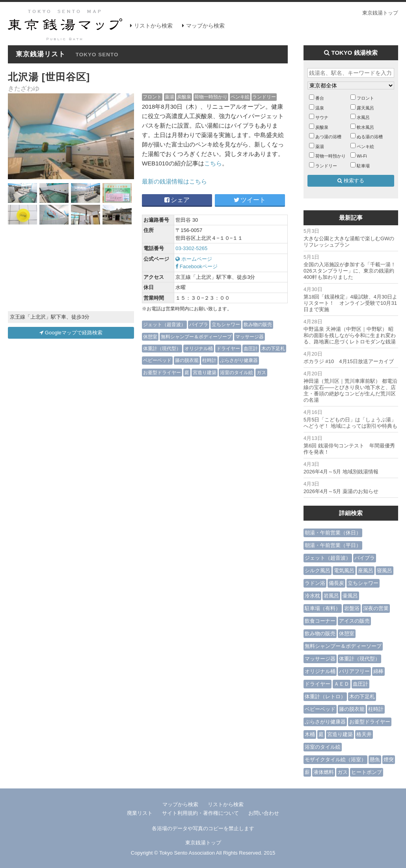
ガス (261, 372)
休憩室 (150, 337)
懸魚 (375, 759)
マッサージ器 (250, 337)
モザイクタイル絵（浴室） (335, 759)
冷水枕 (312, 596)
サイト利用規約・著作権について (200, 813)
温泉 (320, 108)
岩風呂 (331, 596)
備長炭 (336, 583)
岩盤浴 (352, 608)
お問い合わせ (264, 813)
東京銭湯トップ (380, 13)
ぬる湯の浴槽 (370, 137)
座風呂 (366, 570)
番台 (320, 98)
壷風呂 (350, 596)
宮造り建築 (205, 372)
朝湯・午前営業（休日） (333, 533)
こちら (213, 163)
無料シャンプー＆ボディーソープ (196, 337)
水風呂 (363, 117)
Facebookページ (196, 266)
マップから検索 (205, 26)
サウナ (322, 117)
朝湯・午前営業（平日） (333, 545)
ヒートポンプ (367, 772)
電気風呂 (344, 570)
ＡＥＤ (342, 684)
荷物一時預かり (211, 97)
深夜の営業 (376, 608)
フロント (152, 97)
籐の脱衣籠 (187, 360)
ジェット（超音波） (164, 324)
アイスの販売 (354, 621)
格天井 (364, 734)
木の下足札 (273, 348)
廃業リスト (140, 813)
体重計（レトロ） (325, 696)
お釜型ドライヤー (162, 372)
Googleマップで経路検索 (71, 333)
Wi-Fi (362, 156)
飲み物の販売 (258, 324)
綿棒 (378, 671)
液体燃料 (324, 772)
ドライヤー (228, 348)
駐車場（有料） (323, 608)
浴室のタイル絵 (237, 372)
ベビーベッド (157, 360)
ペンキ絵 (240, 97)
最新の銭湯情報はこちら (174, 181)
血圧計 (251, 348)
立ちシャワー (226, 324)
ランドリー (264, 97)
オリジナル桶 (199, 348)
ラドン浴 (315, 583)
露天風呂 (365, 108)
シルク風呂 (318, 570)
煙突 (389, 759)
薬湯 (169, 97)
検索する (351, 181)
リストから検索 (153, 26)
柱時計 (209, 360)
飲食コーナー (320, 621)
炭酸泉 (184, 97)
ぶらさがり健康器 (239, 360)
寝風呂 (385, 570)
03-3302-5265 (191, 248)
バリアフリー (354, 671)
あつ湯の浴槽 (328, 137)
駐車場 (363, 166)
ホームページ (194, 259)
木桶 (310, 734)
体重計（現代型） (162, 348)
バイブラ (199, 324)
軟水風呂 (365, 127)
